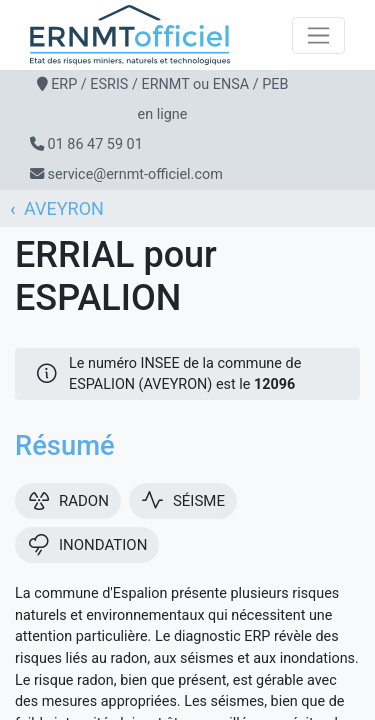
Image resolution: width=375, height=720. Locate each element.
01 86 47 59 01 (95, 144)
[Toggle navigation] (318, 35)
